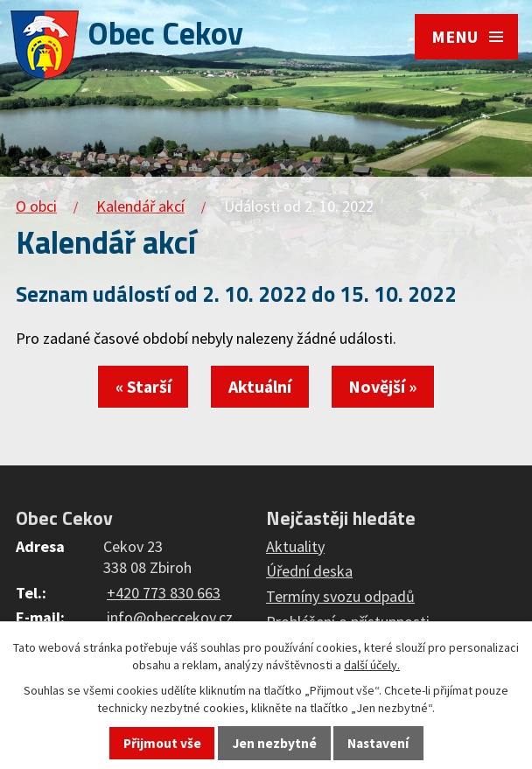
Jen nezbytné (275, 743)
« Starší (143, 387)
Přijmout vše (162, 743)
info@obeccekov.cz (170, 617)
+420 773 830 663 (164, 593)
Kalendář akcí (140, 206)
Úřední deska (309, 571)
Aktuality (295, 546)
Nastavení (378, 743)
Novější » (382, 387)
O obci (36, 206)
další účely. (372, 665)
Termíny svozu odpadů (340, 596)
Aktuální (260, 387)
